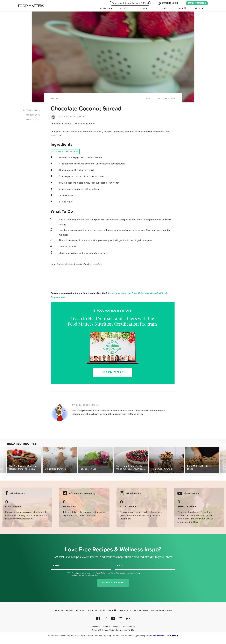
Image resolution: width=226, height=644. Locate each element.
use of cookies (157, 636)
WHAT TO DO (33, 120)
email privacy (135, 573)
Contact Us (125, 610)
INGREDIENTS (33, 115)
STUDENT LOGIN (168, 3)
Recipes (124, 8)
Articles (93, 610)
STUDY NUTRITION (197, 3)
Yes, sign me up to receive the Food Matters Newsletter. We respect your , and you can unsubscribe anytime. (106, 574)
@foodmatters (17, 493)
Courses (105, 8)
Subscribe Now (113, 583)
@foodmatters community (82, 493)
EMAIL (121, 566)
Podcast (145, 8)
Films (164, 8)
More (198, 8)
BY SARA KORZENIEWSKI (86, 405)
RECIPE (55, 99)
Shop (182, 8)
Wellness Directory (161, 610)
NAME (56, 566)
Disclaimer (95, 627)
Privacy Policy (129, 627)
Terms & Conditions (111, 627)
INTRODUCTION (32, 110)
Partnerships (141, 610)
